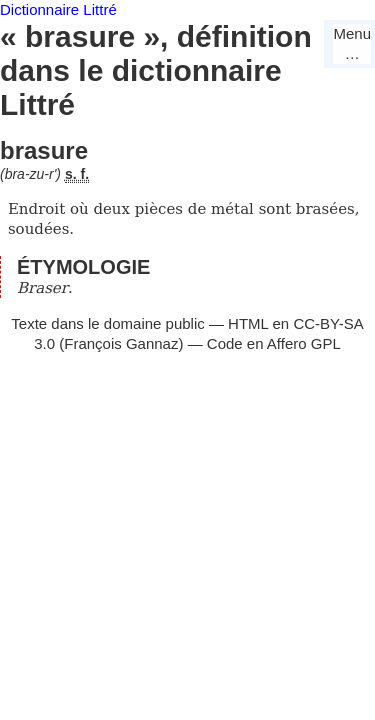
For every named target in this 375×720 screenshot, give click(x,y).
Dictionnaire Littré (58, 9)
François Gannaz (121, 343)
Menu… (352, 43)
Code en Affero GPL (274, 343)
